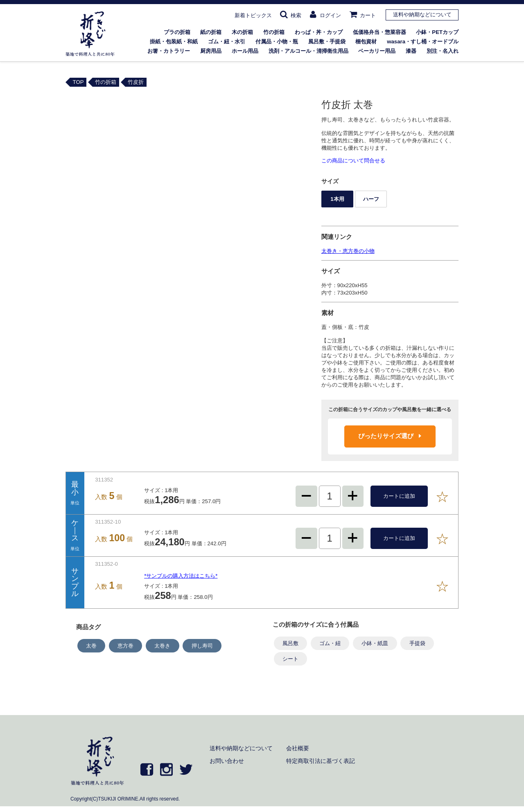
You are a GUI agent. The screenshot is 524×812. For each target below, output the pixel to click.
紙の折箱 (211, 32)
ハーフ (371, 199)
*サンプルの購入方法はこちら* (181, 576)
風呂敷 (290, 643)
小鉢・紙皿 (375, 643)
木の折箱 (242, 32)
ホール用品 (245, 51)
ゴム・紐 (330, 643)
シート (290, 659)
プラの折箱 (177, 32)
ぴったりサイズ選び (390, 436)
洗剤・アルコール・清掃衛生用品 (308, 51)
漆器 (411, 51)
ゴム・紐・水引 (227, 42)
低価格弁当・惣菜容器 (379, 32)
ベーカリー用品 (377, 51)
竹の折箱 (274, 32)
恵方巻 (125, 646)
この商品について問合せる (353, 161)
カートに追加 (399, 496)
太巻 (91, 646)
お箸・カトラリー (169, 51)
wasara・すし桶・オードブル (423, 42)
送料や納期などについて (422, 15)
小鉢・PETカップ (437, 32)
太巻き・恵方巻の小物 (348, 251)
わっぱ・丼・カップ (319, 32)
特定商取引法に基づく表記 (321, 761)
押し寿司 (202, 646)
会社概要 (298, 748)
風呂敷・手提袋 (327, 42)
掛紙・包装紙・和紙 (174, 42)
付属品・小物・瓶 (277, 42)
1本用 (337, 199)
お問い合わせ (227, 761)
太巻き (162, 646)
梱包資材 (366, 42)
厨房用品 (211, 51)
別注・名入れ (443, 51)
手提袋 (417, 643)
